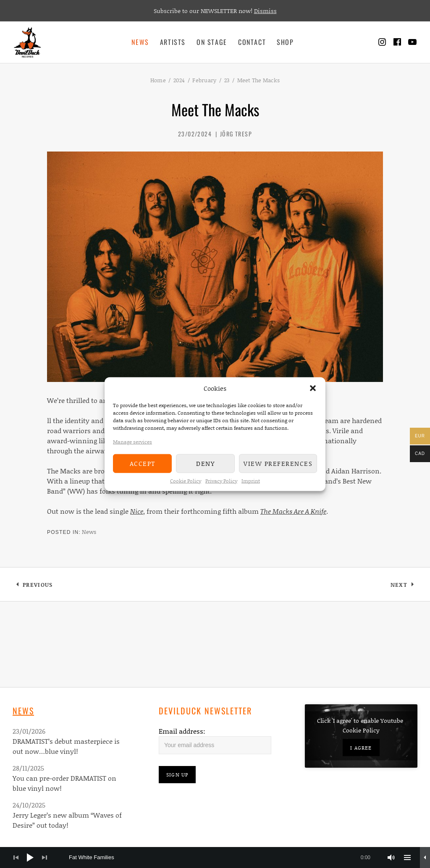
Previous (37, 586)
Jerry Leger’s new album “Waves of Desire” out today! (67, 820)
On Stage (212, 42)
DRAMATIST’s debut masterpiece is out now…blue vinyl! (66, 746)
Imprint (251, 480)
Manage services (132, 441)
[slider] (224, 858)
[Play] (30, 858)
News (140, 42)
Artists (173, 42)
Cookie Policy (186, 480)
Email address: (182, 731)
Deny (205, 463)
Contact (252, 42)
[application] (215, 858)
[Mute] (391, 858)
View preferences (278, 463)
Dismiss (265, 11)
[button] (313, 388)
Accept (143, 463)
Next (404, 586)
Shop (285, 42)
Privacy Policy (221, 480)
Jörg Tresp (236, 134)
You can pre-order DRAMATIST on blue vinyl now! (64, 783)
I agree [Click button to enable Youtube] (361, 748)
